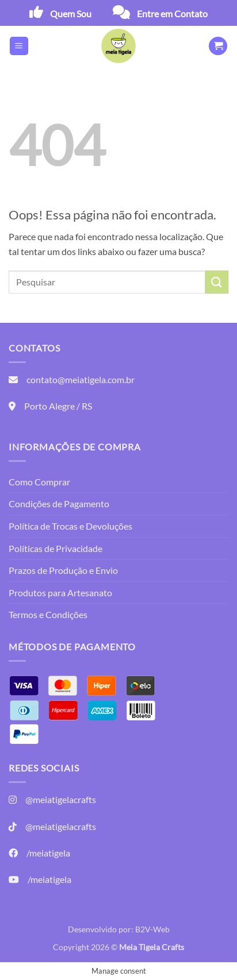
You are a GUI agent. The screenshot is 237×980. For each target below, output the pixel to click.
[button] (19, 46)
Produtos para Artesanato (60, 593)
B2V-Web (152, 929)
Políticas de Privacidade (56, 548)
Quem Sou (71, 13)
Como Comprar (39, 482)
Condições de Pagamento (59, 503)
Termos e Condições (48, 614)
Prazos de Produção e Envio (63, 570)
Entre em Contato (172, 13)
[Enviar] (217, 282)
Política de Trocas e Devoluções (70, 526)
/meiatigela (48, 853)
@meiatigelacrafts (61, 799)
